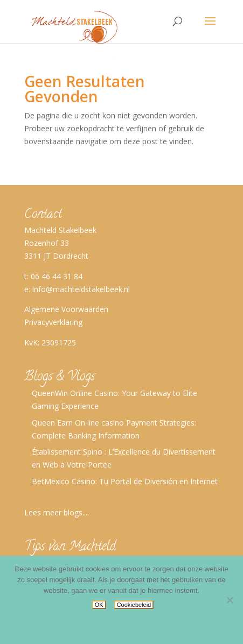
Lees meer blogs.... (57, 512)
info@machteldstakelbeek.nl (81, 289)
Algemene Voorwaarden (66, 309)
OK (99, 605)
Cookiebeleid (134, 605)
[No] (230, 600)
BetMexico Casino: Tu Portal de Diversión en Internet (125, 481)
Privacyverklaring (53, 322)
